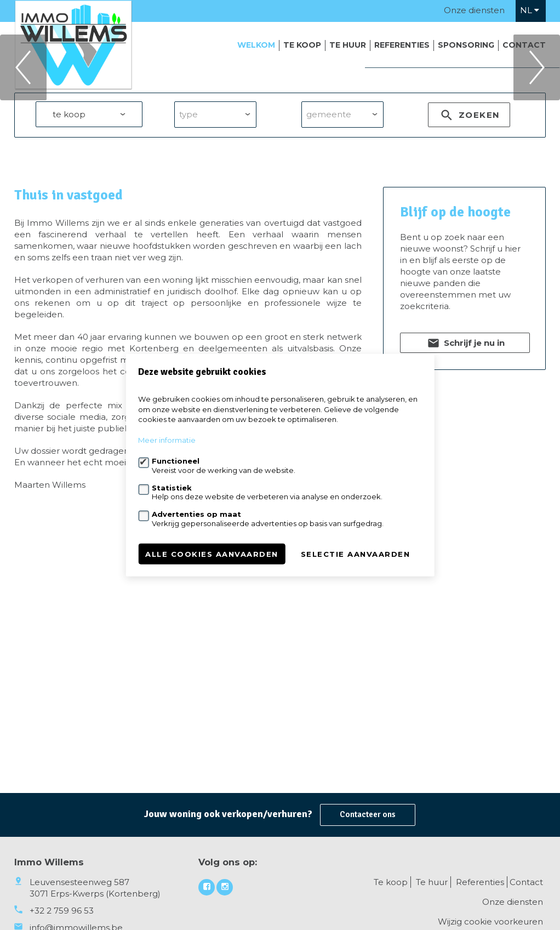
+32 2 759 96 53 (62, 911)
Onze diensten (474, 10)
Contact (524, 45)
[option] (280, 126)
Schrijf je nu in (465, 461)
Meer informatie (167, 440)
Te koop (302, 45)
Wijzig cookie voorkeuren (490, 922)
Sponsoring (466, 45)
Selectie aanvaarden (356, 554)
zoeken (469, 233)
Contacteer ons (368, 814)
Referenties (402, 45)
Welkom (256, 45)
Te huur (348, 45)
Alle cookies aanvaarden (212, 554)
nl (530, 10)
